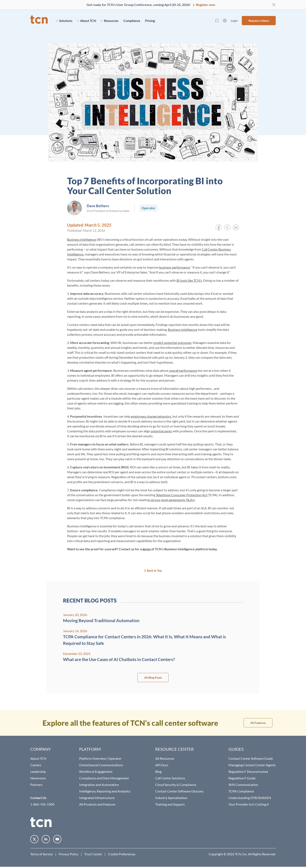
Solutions (64, 21)
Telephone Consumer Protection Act (182, 495)
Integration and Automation (99, 785)
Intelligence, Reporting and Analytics (105, 791)
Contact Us (38, 798)
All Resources (165, 758)
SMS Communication (243, 785)
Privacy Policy (69, 854)
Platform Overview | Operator (100, 758)
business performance (175, 267)
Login (234, 21)
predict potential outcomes (172, 343)
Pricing (150, 21)
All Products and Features (97, 804)
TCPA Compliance (241, 791)
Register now (205, 5)
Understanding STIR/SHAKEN (250, 798)
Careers (36, 765)
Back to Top (154, 570)
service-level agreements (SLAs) (173, 500)
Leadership (38, 771)
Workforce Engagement (96, 771)
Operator (148, 208)
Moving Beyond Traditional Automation (101, 620)
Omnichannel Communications (101, 765)
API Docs (162, 765)
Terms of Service (42, 854)
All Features (258, 723)
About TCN (87, 21)
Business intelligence (82, 239)
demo (146, 549)
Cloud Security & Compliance (176, 785)
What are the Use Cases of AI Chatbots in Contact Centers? (119, 659)
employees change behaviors (151, 416)
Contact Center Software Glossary (179, 791)
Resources (110, 21)
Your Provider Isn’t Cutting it (249, 804)
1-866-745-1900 (42, 804)
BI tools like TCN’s (189, 280)
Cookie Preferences (122, 854)
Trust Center (93, 854)
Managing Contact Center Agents (252, 765)
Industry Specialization (171, 798)
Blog (158, 771)
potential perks (161, 431)
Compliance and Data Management (104, 778)
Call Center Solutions (170, 778)
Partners (36, 785)
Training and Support (170, 804)
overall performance (183, 370)
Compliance (132, 21)
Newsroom (38, 778)
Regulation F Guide (242, 778)
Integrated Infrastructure (97, 798)
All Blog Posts (153, 678)
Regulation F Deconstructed (248, 771)
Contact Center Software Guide (251, 758)
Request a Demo (259, 21)
